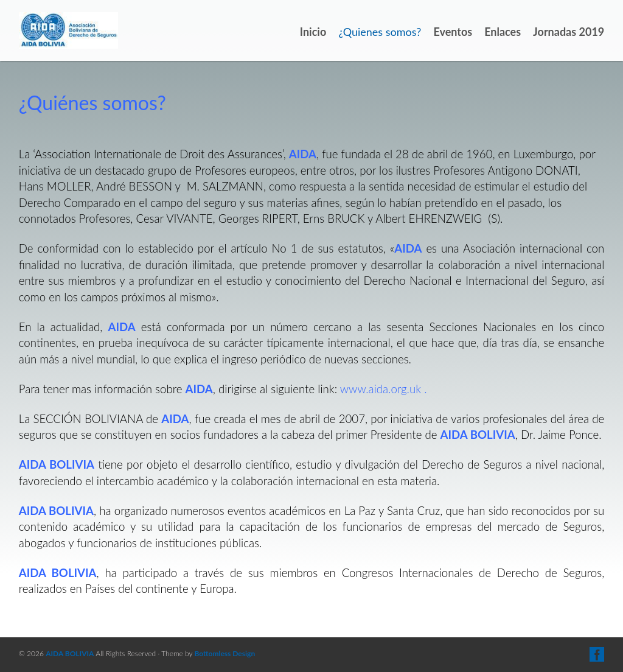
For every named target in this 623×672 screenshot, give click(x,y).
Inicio (313, 32)
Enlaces (503, 32)
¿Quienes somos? (380, 32)
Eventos (453, 32)
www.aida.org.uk (381, 389)
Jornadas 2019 (569, 32)
